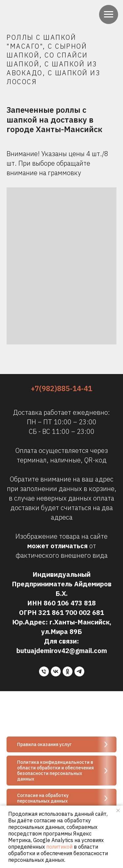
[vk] (56, 671)
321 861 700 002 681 (71, 612)
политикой (59, 847)
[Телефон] (44, 671)
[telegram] (79, 671)
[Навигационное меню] (109, 14)
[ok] (68, 671)
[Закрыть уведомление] (118, 810)
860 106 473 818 (70, 603)
